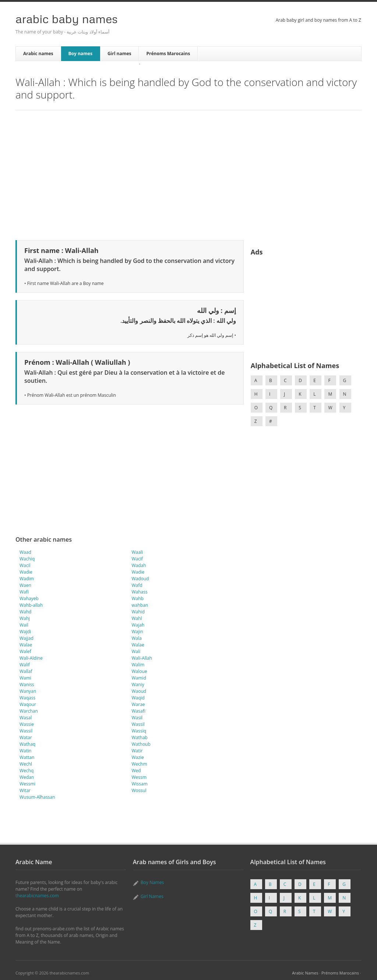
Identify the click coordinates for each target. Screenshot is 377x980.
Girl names (119, 54)
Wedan (27, 777)
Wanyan (28, 691)
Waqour (28, 704)
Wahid (138, 612)
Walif (25, 665)
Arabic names (38, 54)
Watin (25, 751)
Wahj (25, 618)
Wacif (138, 559)
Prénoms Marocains (168, 54)
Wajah (138, 625)
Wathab (140, 737)
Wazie (138, 757)
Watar (26, 737)
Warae (138, 704)
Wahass (140, 592)
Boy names (80, 54)
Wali (136, 651)
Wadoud (140, 579)
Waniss (27, 685)
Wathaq (27, 744)
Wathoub (141, 744)
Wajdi (25, 632)
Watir (137, 751)
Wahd (25, 612)
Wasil (137, 718)
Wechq (27, 771)
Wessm (139, 777)
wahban (140, 605)
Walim (138, 665)
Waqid (138, 698)
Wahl (137, 618)
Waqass (27, 698)
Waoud (139, 691)
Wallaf (26, 671)
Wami (25, 678)
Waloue (140, 671)
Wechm (140, 764)
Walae (26, 645)
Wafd (137, 585)
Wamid (139, 678)
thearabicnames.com (37, 896)
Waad (25, 552)
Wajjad (27, 638)
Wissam (140, 784)
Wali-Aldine (31, 658)
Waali (137, 552)
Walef (25, 651)
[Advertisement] (188, 174)
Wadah (139, 565)
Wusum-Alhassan (37, 797)
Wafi (24, 592)
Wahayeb (29, 598)
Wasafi (139, 711)
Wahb (138, 598)
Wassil (138, 724)
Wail (24, 625)
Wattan (27, 757)
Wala (137, 638)
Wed (136, 771)
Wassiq (139, 731)
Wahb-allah (31, 605)
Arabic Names (305, 973)
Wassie (27, 724)
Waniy (138, 685)
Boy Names (152, 882)
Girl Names (152, 896)
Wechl (26, 764)
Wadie (26, 572)
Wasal (26, 718)
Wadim (27, 579)
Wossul (139, 790)
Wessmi (27, 784)
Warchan (29, 711)
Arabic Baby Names (67, 19)
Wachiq (27, 559)
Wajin (138, 632)
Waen (25, 585)
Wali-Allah (142, 658)
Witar (25, 790)
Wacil (25, 565)
